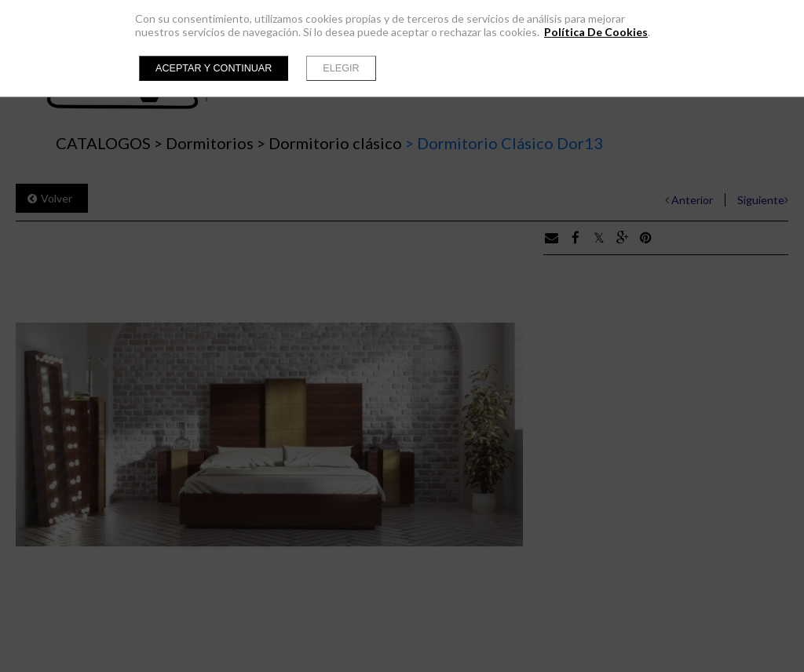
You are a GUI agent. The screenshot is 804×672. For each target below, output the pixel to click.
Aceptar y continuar (214, 68)
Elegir (341, 68)
